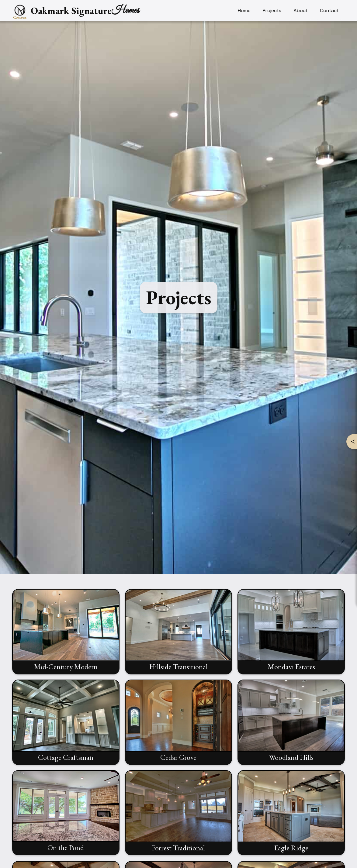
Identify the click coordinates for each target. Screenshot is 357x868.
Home (244, 10)
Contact (329, 10)
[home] (76, 11)
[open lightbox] (66, 634)
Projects (272, 10)
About (301, 10)
